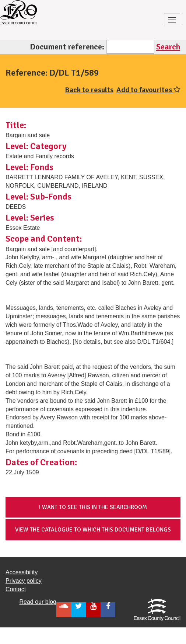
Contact (16, 589)
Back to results (89, 90)
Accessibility (22, 572)
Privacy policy (24, 581)
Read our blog (38, 602)
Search (168, 47)
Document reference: (67, 47)
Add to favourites (148, 90)
